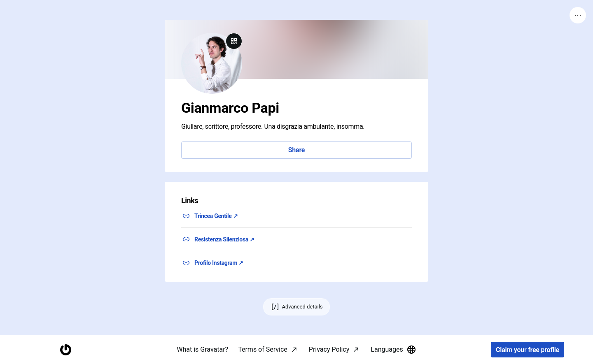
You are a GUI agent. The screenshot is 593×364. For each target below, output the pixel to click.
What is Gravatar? (202, 349)
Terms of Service (263, 349)
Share (296, 150)
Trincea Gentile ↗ (216, 216)
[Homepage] (65, 350)
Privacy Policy (329, 349)
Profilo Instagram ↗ (219, 263)
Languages (393, 350)
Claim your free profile (528, 350)
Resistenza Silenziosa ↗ (224, 239)
